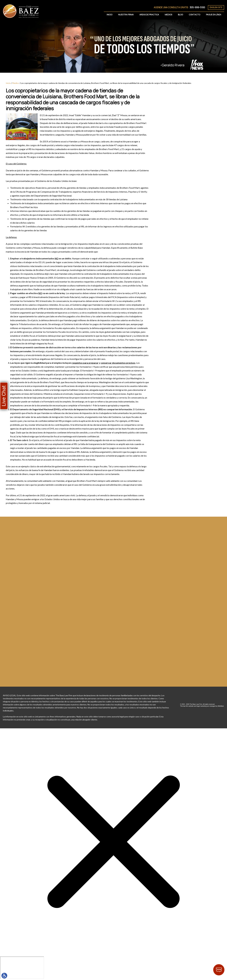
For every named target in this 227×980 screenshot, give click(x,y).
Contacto (194, 15)
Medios (168, 15)
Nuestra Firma (126, 15)
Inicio (110, 15)
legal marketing (202, 706)
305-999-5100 (197, 7)
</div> (22, 968)
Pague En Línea (214, 15)
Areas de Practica (149, 15)
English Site (216, 7)
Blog (180, 15)
